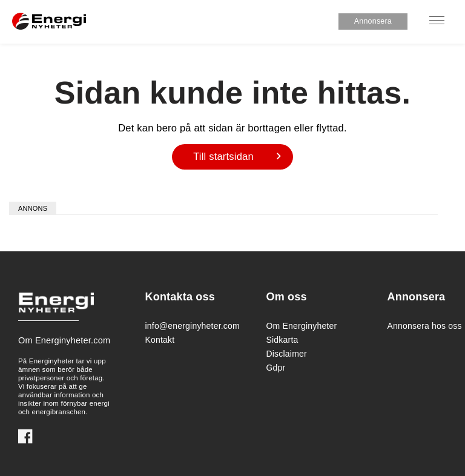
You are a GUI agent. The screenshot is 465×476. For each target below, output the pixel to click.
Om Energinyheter (302, 326)
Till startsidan (223, 156)
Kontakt (160, 340)
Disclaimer (287, 354)
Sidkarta (282, 340)
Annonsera (373, 21)
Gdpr (276, 368)
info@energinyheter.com (189, 326)
